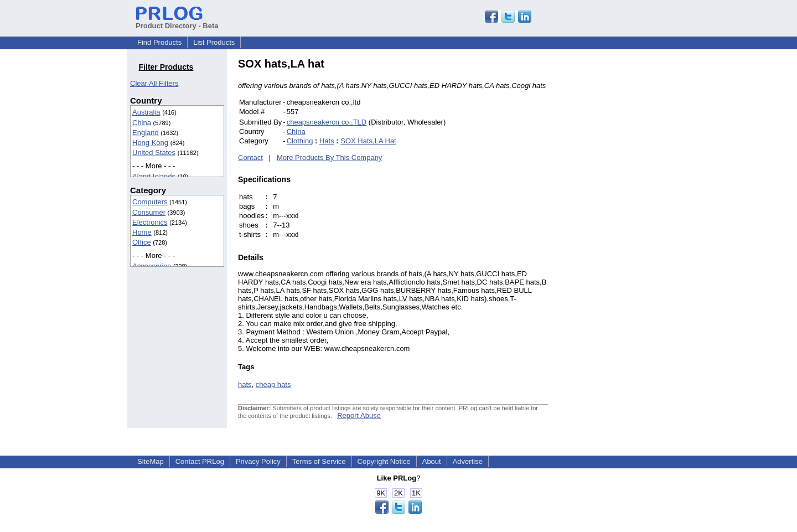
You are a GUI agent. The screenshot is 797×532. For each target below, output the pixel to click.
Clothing (300, 141)
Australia (146, 112)
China (142, 123)
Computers (150, 202)
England (146, 133)
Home (142, 232)
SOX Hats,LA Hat (368, 141)
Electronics (150, 222)
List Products (214, 42)
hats (245, 384)
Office (142, 242)
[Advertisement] (623, 224)
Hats (327, 141)
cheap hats (273, 384)
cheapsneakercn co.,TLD (327, 122)
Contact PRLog (200, 461)
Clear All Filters (154, 83)
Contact (250, 157)
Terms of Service (319, 461)
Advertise (468, 461)
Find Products (159, 42)
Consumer (149, 212)
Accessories (152, 266)
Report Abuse (359, 415)
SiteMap (151, 461)
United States (154, 153)
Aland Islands (154, 176)
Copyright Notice (384, 461)
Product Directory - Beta (177, 22)
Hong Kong (150, 143)
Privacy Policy (258, 461)
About (432, 461)
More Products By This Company (330, 157)
